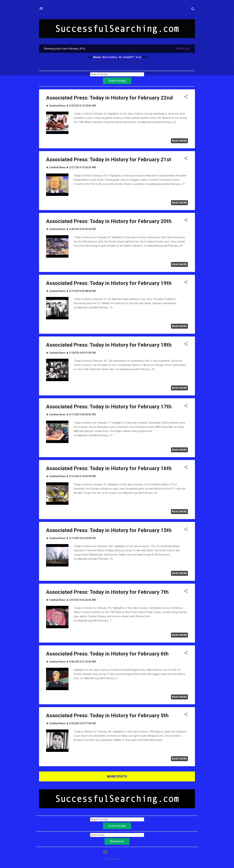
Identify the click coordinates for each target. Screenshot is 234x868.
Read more (179, 141)
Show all (183, 49)
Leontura (125, 859)
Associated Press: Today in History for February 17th (109, 407)
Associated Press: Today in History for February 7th (107, 592)
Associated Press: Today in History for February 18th (109, 345)
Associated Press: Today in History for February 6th (107, 654)
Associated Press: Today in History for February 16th (109, 468)
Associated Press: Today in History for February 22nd (109, 98)
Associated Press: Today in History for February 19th (109, 283)
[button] (186, 97)
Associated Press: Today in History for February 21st (109, 159)
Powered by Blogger (117, 852)
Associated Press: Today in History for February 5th (107, 715)
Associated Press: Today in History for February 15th (109, 530)
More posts (117, 776)
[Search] (193, 10)
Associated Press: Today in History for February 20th (109, 221)
